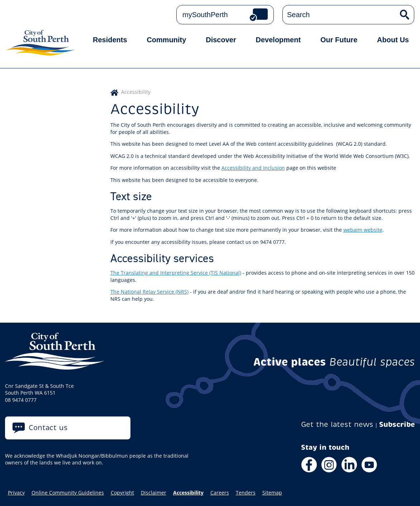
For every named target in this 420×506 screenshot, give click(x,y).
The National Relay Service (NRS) (149, 292)
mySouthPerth (205, 15)
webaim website (363, 230)
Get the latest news (337, 425)
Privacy (16, 493)
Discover (221, 40)
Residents (110, 40)
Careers (220, 493)
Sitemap (272, 493)
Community (166, 40)
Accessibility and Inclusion (253, 168)
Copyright (122, 493)
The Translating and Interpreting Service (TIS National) (176, 273)
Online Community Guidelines (68, 493)
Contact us (48, 428)
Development (278, 40)
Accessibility (188, 493)
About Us (393, 40)
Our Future (339, 40)
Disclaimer (154, 493)
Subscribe (397, 425)
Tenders (246, 493)
